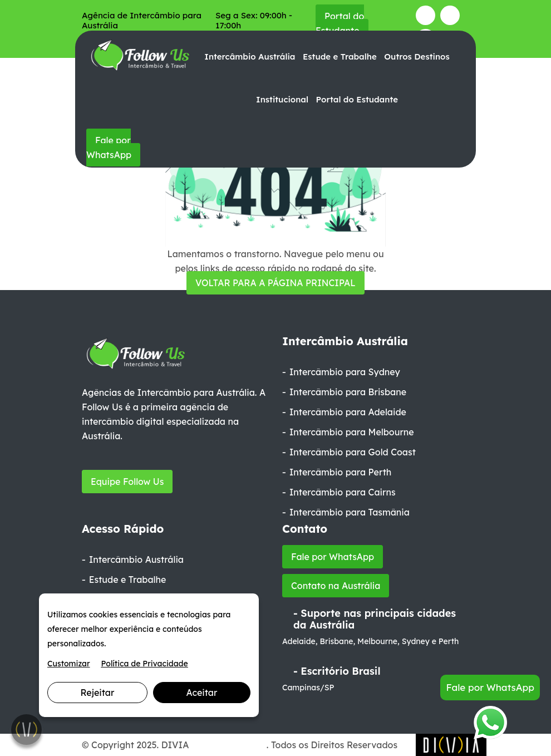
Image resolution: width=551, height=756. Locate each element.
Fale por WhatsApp (109, 148)
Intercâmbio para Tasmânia (350, 512)
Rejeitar (98, 693)
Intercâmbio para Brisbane (348, 392)
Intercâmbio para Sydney (345, 372)
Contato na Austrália (336, 586)
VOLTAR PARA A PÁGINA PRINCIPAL (275, 283)
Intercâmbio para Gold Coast (353, 452)
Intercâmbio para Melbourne (352, 432)
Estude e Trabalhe (340, 57)
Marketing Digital (229, 745)
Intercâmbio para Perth (341, 472)
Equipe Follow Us (127, 482)
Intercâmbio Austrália (250, 57)
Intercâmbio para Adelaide (348, 412)
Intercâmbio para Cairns (343, 492)
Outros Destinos (417, 57)
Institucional (282, 99)
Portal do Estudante (340, 23)
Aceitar (202, 693)
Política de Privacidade (145, 664)
